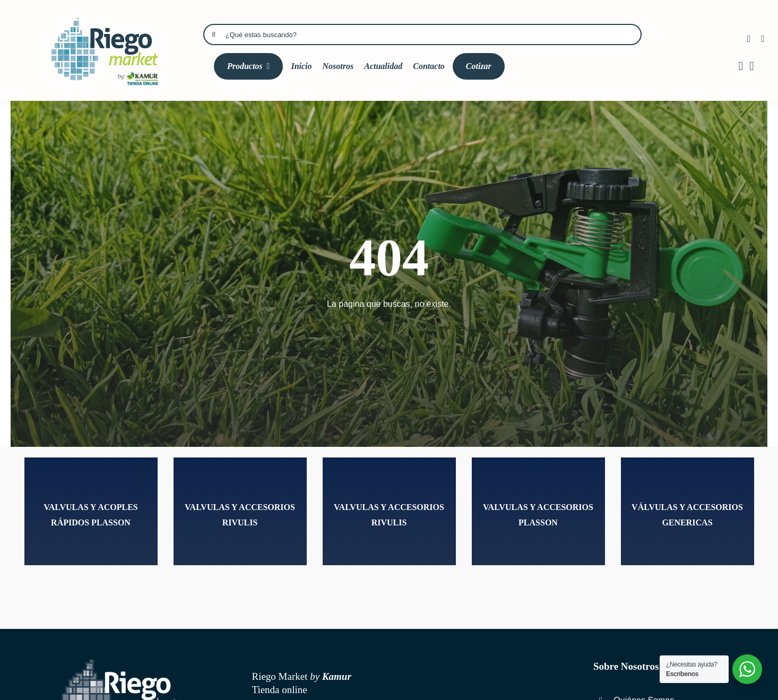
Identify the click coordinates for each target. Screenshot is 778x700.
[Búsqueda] (214, 34)
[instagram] (763, 39)
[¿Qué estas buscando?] (422, 34)
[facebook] (749, 39)
